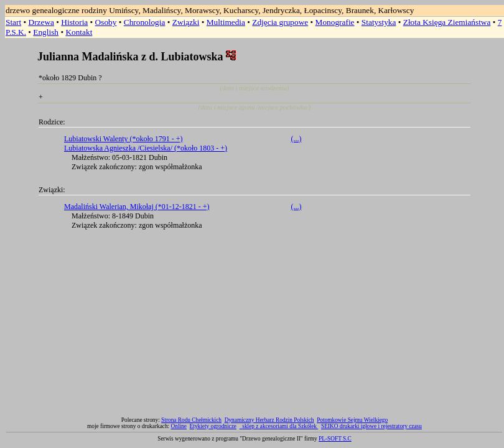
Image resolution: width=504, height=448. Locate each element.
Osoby (106, 22)
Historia (74, 22)
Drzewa (41, 22)
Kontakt (79, 32)
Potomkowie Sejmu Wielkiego (352, 420)
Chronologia (145, 22)
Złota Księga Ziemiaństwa (447, 22)
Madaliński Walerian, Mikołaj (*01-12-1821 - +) (137, 207)
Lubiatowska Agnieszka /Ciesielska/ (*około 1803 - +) (146, 148)
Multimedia (226, 22)
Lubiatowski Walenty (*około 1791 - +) (124, 139)
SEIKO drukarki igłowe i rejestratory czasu (371, 426)
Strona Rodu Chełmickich (191, 420)
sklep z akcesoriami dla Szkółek (280, 426)
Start (13, 22)
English (46, 32)
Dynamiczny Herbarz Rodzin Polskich (269, 420)
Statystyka (379, 22)
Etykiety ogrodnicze (213, 426)
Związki (186, 22)
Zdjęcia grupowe (280, 22)
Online (179, 426)
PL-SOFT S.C (335, 439)
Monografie (335, 22)
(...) (296, 139)
